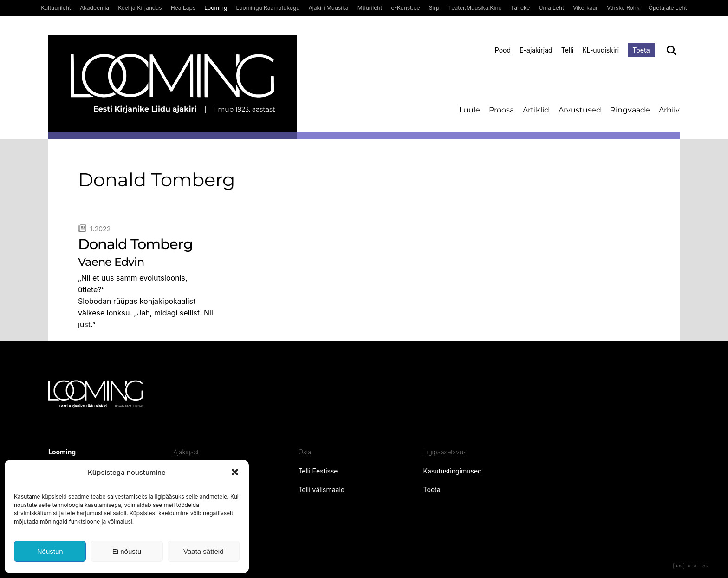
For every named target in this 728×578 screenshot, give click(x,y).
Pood (503, 50)
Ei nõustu (127, 551)
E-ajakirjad (536, 50)
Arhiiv (669, 110)
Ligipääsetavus (445, 452)
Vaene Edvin (111, 262)
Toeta (641, 50)
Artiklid (536, 110)
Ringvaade (630, 110)
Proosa (501, 110)
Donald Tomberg (135, 244)
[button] (235, 472)
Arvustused (580, 110)
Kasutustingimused (453, 471)
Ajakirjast (186, 452)
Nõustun (50, 551)
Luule (470, 110)
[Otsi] (672, 50)
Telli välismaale (321, 489)
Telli (567, 50)
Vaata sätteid (203, 551)
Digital (691, 566)
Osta (305, 452)
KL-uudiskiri (601, 50)
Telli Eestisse (318, 471)
